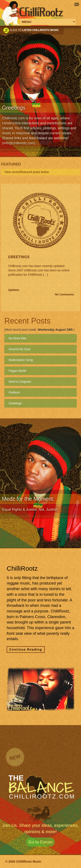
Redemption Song (21, 360)
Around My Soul (19, 349)
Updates (14, 290)
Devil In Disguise (20, 382)
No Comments (64, 294)
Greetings (19, 257)
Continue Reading (26, 649)
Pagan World (17, 371)
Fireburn (14, 392)
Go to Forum (40, 842)
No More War (18, 338)
